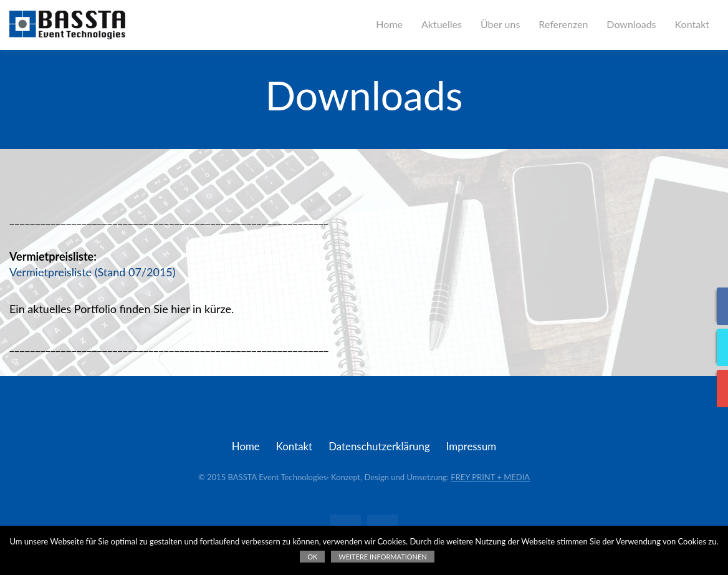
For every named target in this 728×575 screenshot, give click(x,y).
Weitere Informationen (382, 557)
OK (312, 557)
